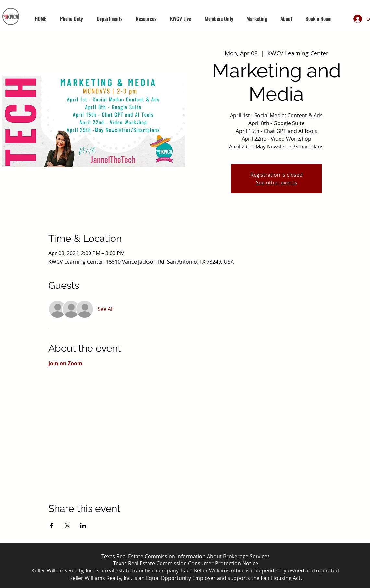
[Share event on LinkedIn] (83, 526)
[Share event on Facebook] (51, 526)
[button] (109, 19)
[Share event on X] (67, 526)
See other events (276, 182)
